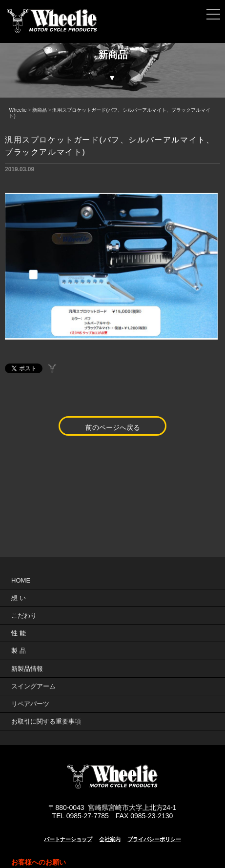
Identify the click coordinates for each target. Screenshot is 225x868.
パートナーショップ (68, 839)
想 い (19, 598)
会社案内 (110, 839)
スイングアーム (33, 686)
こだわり (24, 616)
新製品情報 (27, 669)
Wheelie (18, 110)
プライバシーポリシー (154, 839)
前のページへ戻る (113, 427)
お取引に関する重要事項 (46, 721)
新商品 (40, 110)
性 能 (19, 633)
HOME (21, 580)
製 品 (19, 651)
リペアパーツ (30, 704)
